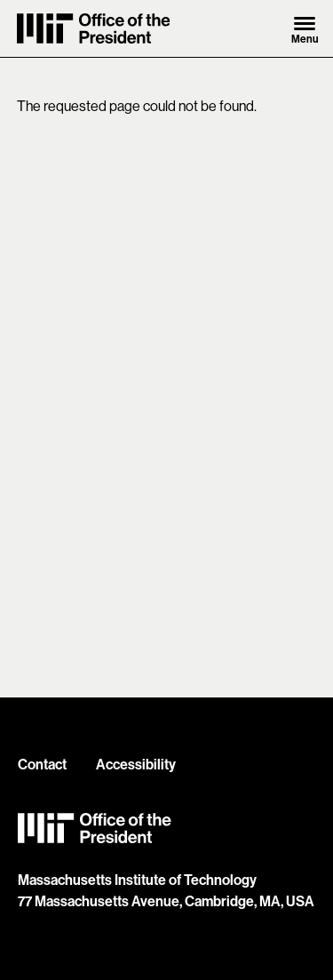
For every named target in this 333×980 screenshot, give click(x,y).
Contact (42, 765)
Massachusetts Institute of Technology (137, 880)
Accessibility (136, 765)
